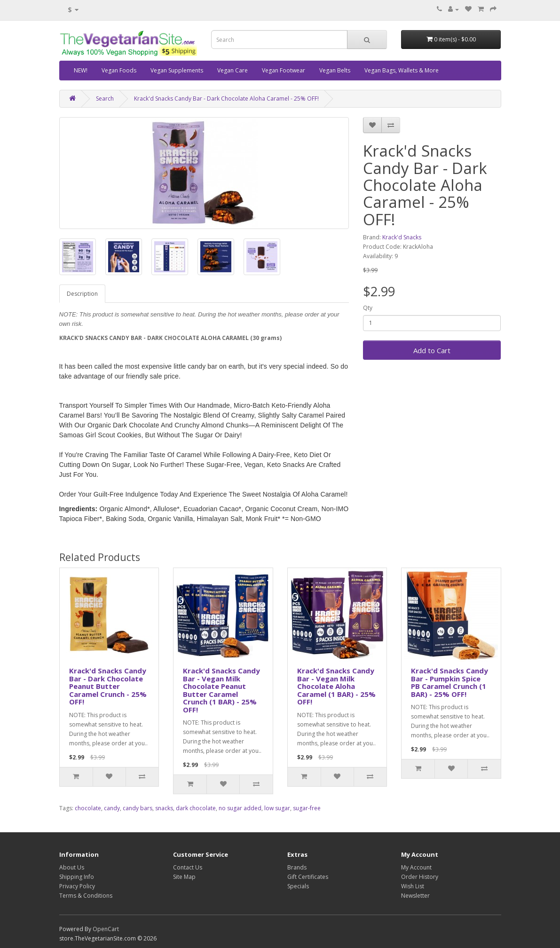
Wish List (413, 886)
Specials (298, 886)
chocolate (88, 808)
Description (82, 294)
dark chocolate (196, 808)
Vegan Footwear (284, 70)
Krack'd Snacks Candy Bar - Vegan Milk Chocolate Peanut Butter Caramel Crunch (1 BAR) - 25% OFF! (221, 690)
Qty (368, 308)
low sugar (277, 808)
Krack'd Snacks (402, 237)
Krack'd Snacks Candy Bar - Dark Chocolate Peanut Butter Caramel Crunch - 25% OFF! (108, 686)
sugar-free (307, 808)
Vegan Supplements (177, 70)
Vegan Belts (335, 70)
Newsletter (415, 896)
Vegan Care (233, 70)
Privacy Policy (77, 886)
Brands (297, 867)
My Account (416, 867)
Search (105, 99)
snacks (164, 808)
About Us (72, 867)
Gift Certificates (308, 877)
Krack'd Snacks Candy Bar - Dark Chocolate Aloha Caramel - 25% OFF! (226, 99)
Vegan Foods (119, 70)
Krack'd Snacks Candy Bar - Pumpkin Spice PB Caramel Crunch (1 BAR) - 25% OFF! (450, 682)
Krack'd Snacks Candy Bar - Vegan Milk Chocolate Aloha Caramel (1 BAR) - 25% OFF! (336, 686)
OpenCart (106, 929)
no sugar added (240, 808)
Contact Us (188, 867)
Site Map (184, 877)
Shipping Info (77, 877)
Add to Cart (432, 350)
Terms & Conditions (86, 896)
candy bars (138, 808)
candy (112, 808)
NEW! (81, 70)
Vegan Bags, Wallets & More (402, 70)
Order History (420, 877)
